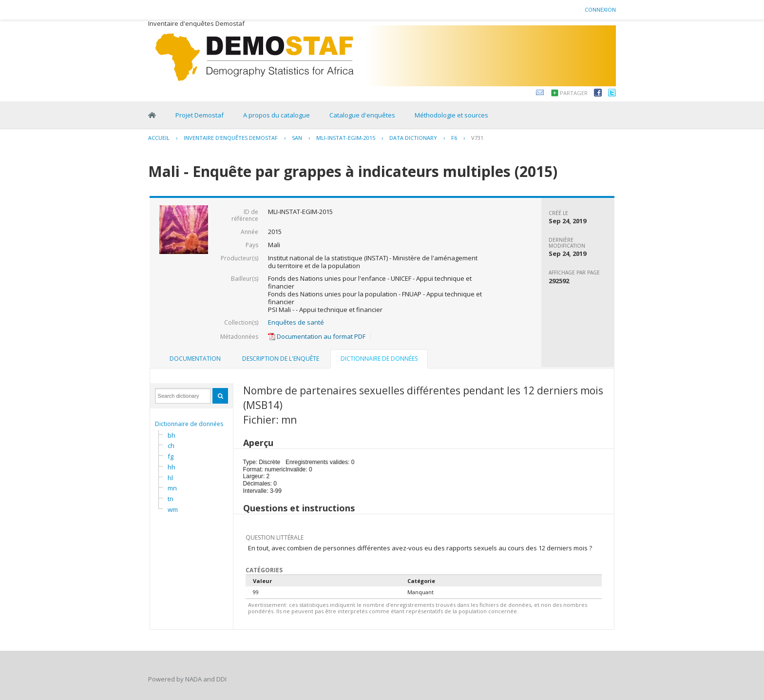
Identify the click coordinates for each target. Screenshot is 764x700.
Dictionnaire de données (189, 424)
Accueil (159, 138)
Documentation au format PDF (317, 336)
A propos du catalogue (277, 115)
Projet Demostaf (200, 115)
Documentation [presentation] (195, 359)
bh (172, 435)
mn (172, 488)
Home (152, 115)
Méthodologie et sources (451, 115)
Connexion (600, 10)
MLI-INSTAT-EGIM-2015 (346, 138)
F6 (454, 138)
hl (170, 478)
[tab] (195, 359)
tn (171, 499)
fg (171, 456)
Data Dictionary (413, 138)
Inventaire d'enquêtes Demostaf (231, 138)
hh (172, 467)
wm (173, 509)
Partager (574, 93)
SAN (297, 138)
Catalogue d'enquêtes (362, 115)
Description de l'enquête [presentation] (281, 359)
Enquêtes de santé (296, 322)
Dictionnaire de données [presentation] (379, 359)
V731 (477, 138)
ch (171, 446)
